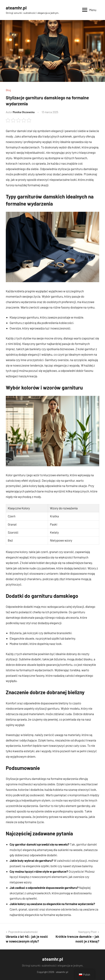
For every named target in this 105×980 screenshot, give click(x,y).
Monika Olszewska (24, 112)
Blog (8, 90)
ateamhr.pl (16, 8)
